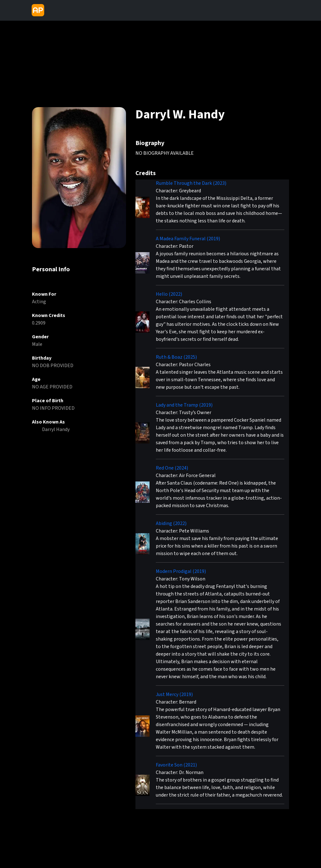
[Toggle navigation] (52, 10)
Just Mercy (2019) (174, 694)
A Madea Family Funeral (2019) (188, 239)
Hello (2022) (169, 294)
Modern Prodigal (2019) (181, 571)
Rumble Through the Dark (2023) (191, 183)
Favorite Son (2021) (176, 765)
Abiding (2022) (171, 523)
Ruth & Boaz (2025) (176, 357)
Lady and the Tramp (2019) (184, 405)
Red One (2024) (172, 468)
